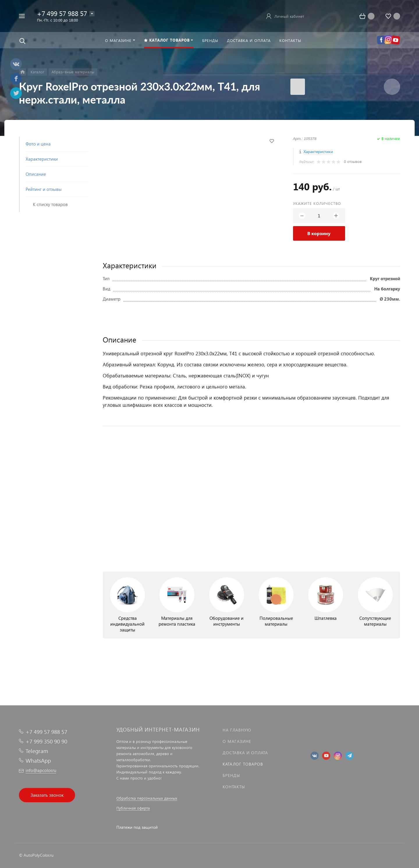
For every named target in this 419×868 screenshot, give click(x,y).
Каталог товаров (243, 764)
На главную (237, 730)
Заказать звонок (47, 795)
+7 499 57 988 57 (62, 13)
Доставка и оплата (245, 753)
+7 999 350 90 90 (46, 741)
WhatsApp (38, 760)
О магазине (237, 741)
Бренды (231, 775)
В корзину (319, 233)
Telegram (37, 751)
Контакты (234, 787)
